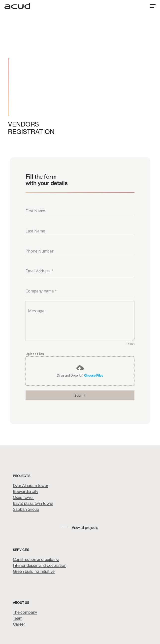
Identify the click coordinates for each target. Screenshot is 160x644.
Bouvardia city (26, 491)
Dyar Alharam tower (31, 485)
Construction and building (36, 559)
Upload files (35, 354)
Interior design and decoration (40, 565)
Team (18, 618)
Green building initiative (34, 571)
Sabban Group (26, 509)
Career (19, 624)
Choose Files (94, 375)
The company (25, 612)
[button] (153, 6)
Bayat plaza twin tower (33, 503)
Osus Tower (23, 497)
